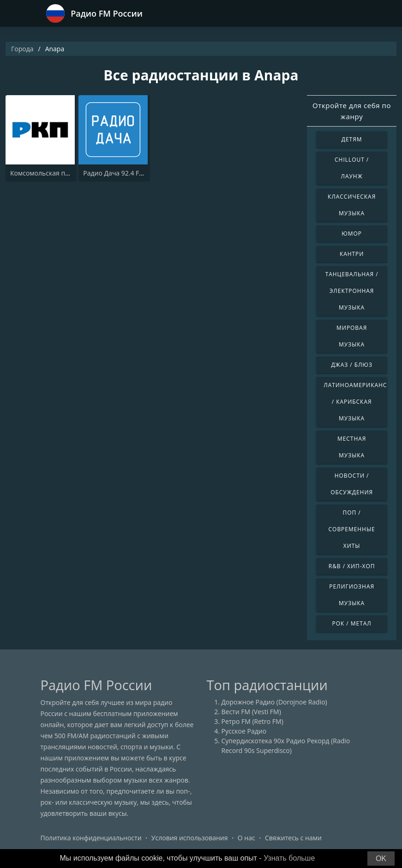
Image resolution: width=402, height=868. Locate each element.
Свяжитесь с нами (293, 838)
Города (22, 49)
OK (381, 859)
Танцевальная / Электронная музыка (352, 291)
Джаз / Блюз (351, 365)
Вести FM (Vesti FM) (251, 712)
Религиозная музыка (352, 595)
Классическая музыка (352, 205)
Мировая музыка (352, 336)
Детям (352, 139)
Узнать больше (289, 858)
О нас (246, 838)
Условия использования (190, 838)
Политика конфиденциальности (91, 838)
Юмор (352, 234)
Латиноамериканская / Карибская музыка (355, 402)
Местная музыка (352, 447)
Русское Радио (244, 731)
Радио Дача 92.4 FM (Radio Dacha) (135, 173)
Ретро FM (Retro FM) (252, 721)
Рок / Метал (352, 623)
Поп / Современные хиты (352, 529)
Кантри (352, 254)
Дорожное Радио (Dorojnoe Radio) (274, 702)
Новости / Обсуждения (352, 484)
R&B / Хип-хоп (352, 566)
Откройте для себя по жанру (352, 111)
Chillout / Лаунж (352, 168)
